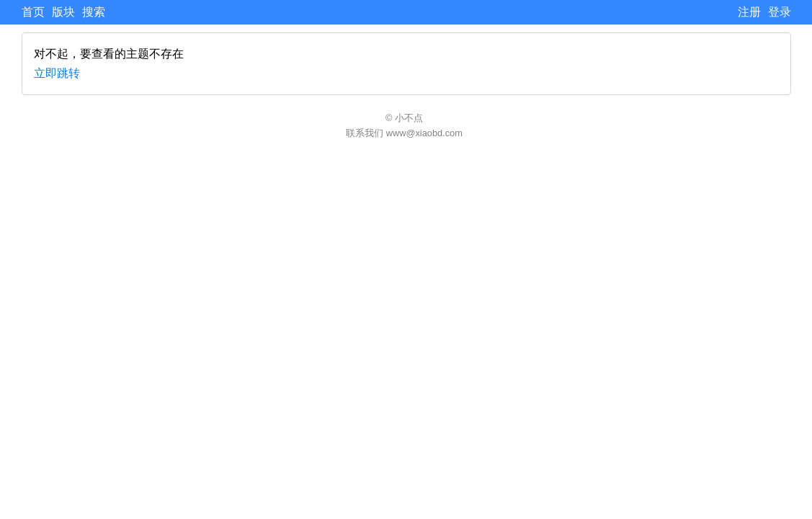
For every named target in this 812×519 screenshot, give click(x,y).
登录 (780, 12)
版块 (63, 12)
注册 (749, 12)
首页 (33, 12)
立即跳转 (57, 73)
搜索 (94, 12)
